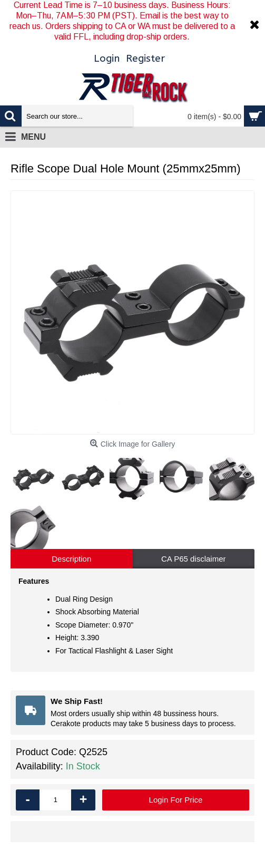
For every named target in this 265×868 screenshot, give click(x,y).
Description (71, 559)
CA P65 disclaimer (194, 559)
